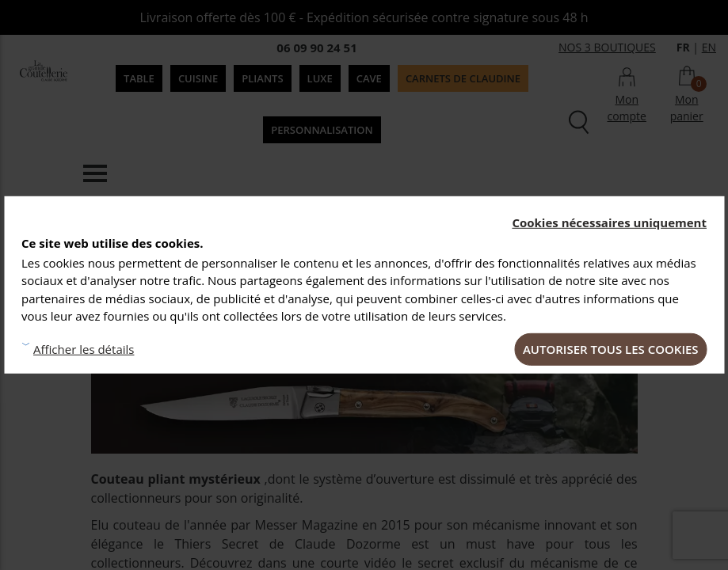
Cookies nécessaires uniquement (609, 222)
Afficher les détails (84, 349)
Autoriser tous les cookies (611, 348)
